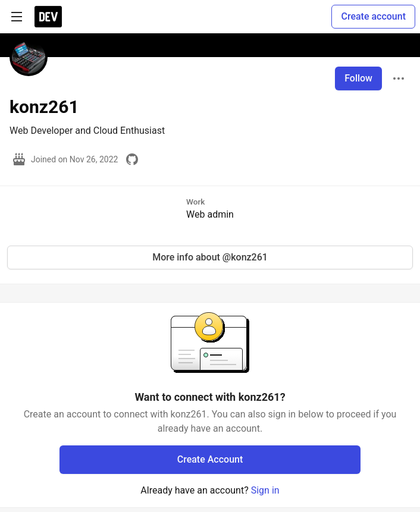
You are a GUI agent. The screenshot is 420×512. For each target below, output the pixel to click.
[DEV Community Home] (48, 17)
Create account (373, 16)
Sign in (265, 490)
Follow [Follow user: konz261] (358, 78)
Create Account (210, 459)
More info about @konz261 (210, 257)
